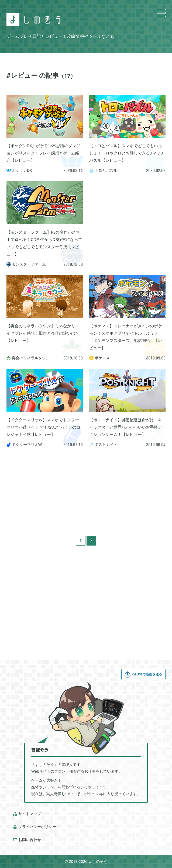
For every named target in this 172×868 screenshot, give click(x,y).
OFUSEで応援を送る (143, 674)
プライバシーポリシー (35, 827)
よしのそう (98, 861)
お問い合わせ (27, 840)
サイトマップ (27, 814)
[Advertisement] (127, 215)
